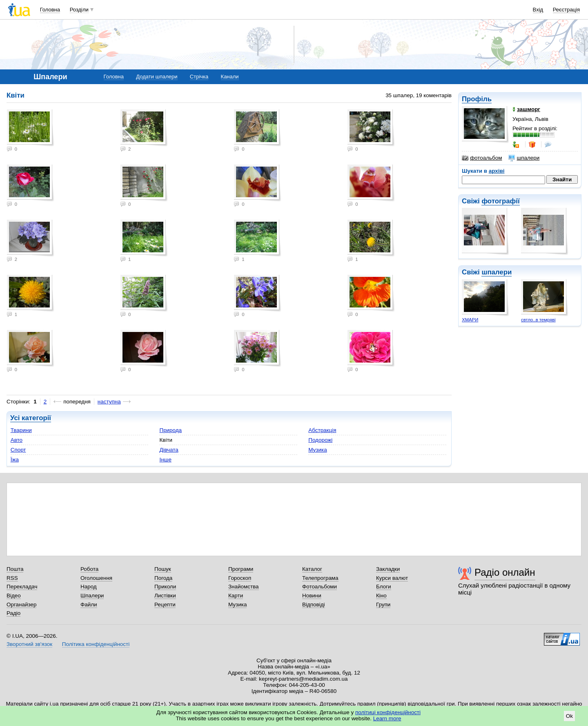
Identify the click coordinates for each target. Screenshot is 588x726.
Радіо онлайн (505, 572)
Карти (236, 596)
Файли (89, 605)
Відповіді (314, 605)
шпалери (524, 158)
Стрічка (199, 77)
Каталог (312, 569)
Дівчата (169, 450)
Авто (17, 440)
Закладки (388, 569)
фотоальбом (482, 158)
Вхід (538, 10)
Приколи (165, 587)
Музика (317, 450)
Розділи (79, 10)
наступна (109, 402)
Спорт (18, 450)
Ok (569, 716)
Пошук (163, 569)
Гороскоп (240, 578)
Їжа (15, 460)
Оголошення (96, 578)
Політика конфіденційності (96, 644)
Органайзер (21, 605)
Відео (14, 596)
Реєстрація (566, 10)
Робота (89, 569)
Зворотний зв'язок (29, 644)
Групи (383, 605)
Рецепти (165, 605)
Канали (230, 77)
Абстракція (322, 430)
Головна (50, 10)
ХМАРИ (470, 320)
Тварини (21, 430)
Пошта (15, 569)
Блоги (384, 587)
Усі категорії (31, 418)
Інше (165, 460)
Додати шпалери (157, 77)
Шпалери (92, 596)
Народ (89, 587)
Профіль (477, 99)
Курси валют (392, 578)
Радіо (13, 613)
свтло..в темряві (538, 320)
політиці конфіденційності (388, 712)
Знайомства (244, 587)
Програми (241, 569)
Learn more (387, 718)
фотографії (500, 201)
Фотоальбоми (320, 587)
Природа (170, 430)
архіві (497, 171)
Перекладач (22, 587)
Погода (163, 578)
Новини (312, 596)
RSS (12, 578)
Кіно (381, 596)
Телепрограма (320, 578)
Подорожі (320, 440)
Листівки (165, 596)
